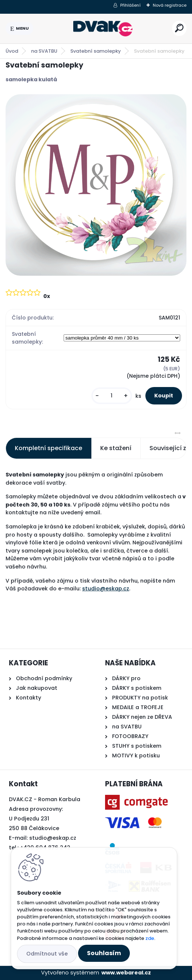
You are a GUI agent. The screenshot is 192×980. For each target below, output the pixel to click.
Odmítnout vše (47, 954)
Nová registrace (170, 5)
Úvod (12, 51)
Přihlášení (130, 5)
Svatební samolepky (96, 51)
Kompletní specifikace (48, 448)
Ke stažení (116, 448)
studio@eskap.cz (106, 589)
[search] (179, 28)
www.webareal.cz (126, 973)
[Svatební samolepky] (96, 185)
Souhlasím (104, 953)
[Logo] (103, 29)
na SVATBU (44, 51)
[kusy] (112, 396)
